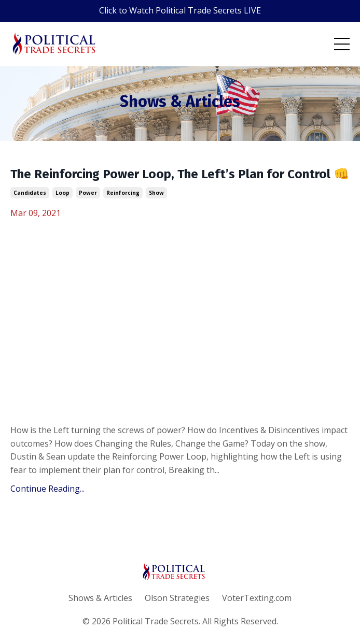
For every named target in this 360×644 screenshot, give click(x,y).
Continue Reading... (47, 489)
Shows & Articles (100, 598)
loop (63, 193)
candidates (30, 193)
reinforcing (123, 193)
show (156, 193)
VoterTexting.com (257, 598)
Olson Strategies (177, 598)
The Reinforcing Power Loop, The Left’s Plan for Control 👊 (180, 174)
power (88, 193)
